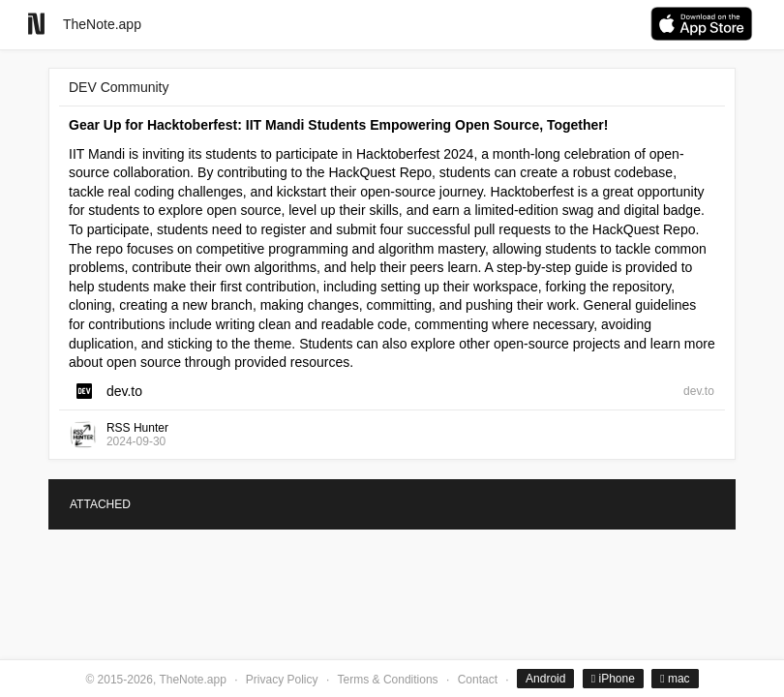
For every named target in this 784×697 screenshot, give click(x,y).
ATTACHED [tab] (100, 504)
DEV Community (119, 87)
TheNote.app (102, 24)
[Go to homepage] (36, 24)
